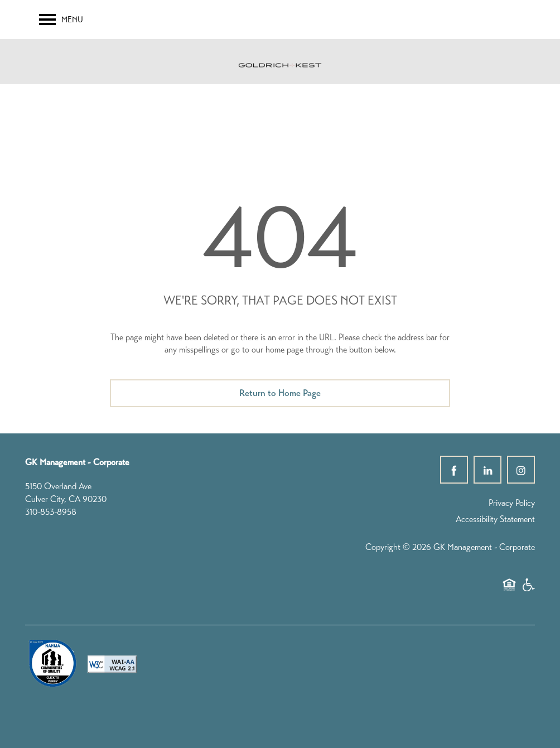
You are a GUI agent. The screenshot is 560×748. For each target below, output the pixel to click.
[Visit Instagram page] (521, 470)
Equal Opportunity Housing (509, 590)
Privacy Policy (512, 503)
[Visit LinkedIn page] (487, 470)
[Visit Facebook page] (454, 470)
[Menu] (61, 20)
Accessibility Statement (495, 519)
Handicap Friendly (528, 590)
